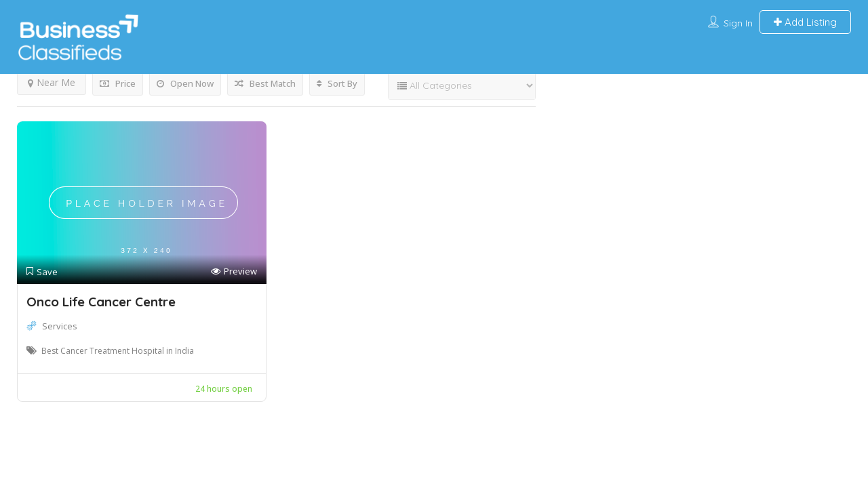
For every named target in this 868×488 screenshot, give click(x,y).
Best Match (265, 83)
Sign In (738, 23)
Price (118, 83)
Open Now (185, 83)
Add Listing (805, 22)
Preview (234, 271)
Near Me (52, 82)
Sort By (337, 83)
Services (60, 326)
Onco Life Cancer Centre (101, 302)
